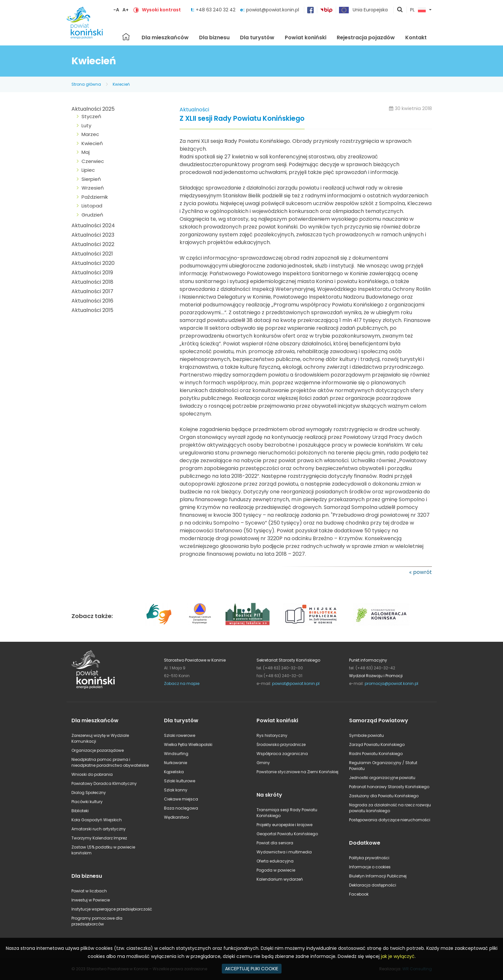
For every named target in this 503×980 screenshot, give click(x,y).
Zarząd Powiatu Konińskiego (377, 744)
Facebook (359, 894)
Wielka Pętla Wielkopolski (188, 744)
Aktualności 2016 (92, 301)
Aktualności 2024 (93, 225)
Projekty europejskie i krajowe (284, 825)
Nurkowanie (176, 763)
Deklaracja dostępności (373, 885)
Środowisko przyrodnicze (281, 744)
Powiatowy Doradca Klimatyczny (104, 783)
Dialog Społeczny (89, 793)
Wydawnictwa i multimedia (284, 852)
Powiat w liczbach (89, 891)
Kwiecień (121, 84)
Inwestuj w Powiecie (91, 900)
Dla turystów (257, 37)
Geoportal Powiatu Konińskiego (287, 834)
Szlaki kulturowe (180, 781)
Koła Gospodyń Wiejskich (97, 820)
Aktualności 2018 (92, 282)
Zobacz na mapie (182, 683)
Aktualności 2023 (93, 235)
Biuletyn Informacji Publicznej (378, 876)
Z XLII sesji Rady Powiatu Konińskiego (242, 119)
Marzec (90, 134)
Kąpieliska (174, 772)
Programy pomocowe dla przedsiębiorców (97, 921)
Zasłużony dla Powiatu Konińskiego (384, 796)
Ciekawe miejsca (181, 799)
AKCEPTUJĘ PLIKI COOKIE (252, 969)
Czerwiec (93, 161)
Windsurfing (176, 754)
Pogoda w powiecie (276, 870)
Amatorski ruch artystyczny (99, 829)
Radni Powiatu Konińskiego (376, 754)
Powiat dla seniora (275, 843)
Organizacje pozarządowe (98, 750)
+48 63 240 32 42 (216, 10)
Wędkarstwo (176, 817)
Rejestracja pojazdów (366, 37)
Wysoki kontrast (161, 10)
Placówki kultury (87, 802)
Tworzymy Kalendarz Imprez (99, 838)
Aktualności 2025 (93, 109)
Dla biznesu (214, 37)
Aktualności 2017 (92, 291)
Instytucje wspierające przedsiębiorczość (112, 909)
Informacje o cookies (370, 867)
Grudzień (92, 215)
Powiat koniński (306, 37)
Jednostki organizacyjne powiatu (382, 778)
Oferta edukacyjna (275, 861)
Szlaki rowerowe (180, 735)
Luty (86, 125)
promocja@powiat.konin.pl (391, 683)
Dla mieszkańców (165, 37)
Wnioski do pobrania (92, 774)
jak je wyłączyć (398, 956)
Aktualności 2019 (92, 273)
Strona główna (126, 37)
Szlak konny (176, 790)
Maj (86, 152)
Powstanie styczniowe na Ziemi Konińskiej (297, 772)
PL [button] (418, 10)
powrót (422, 572)
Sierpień (91, 179)
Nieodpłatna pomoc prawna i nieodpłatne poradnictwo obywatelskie (110, 762)
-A (116, 10)
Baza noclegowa (181, 808)
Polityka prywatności (369, 858)
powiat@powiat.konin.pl (273, 10)
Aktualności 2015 (92, 310)
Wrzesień (93, 188)
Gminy (263, 763)
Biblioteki (80, 811)
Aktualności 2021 (92, 254)
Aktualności (194, 110)
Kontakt (416, 37)
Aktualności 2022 (93, 244)
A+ (126, 10)
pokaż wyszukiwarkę (400, 10)
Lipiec (88, 170)
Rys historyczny (272, 735)
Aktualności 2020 (93, 263)
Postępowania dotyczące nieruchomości (390, 820)
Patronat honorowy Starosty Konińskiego (389, 787)
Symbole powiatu (366, 735)
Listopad (92, 206)
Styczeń (91, 116)
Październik (95, 197)
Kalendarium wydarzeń (280, 879)
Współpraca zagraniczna (282, 754)
